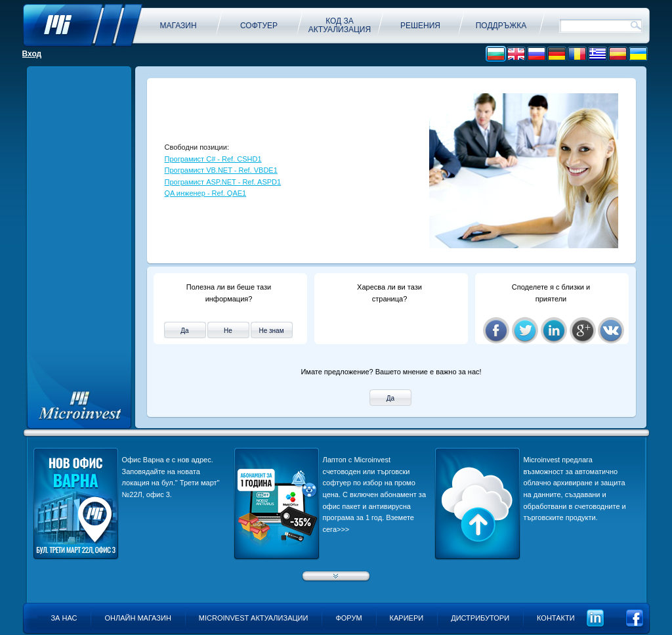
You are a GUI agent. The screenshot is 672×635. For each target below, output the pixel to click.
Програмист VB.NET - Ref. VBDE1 (221, 170)
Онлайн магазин (137, 618)
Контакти (556, 618)
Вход (32, 54)
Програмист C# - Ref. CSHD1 (213, 159)
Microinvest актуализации (254, 618)
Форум (348, 618)
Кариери (407, 618)
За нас (64, 618)
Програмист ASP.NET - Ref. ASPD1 (223, 182)
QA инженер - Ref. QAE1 (206, 193)
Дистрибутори (480, 618)
